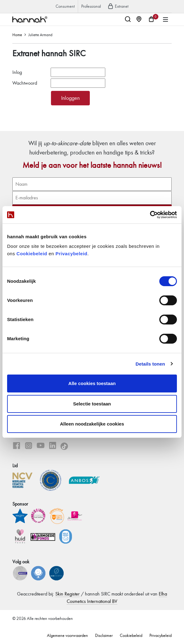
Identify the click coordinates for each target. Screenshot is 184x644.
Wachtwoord (25, 83)
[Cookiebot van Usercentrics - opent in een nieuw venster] (150, 215)
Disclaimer (104, 636)
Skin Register (67, 594)
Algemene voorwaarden (67, 636)
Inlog (17, 72)
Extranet (118, 6)
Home (17, 35)
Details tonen (150, 364)
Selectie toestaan (92, 404)
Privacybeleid (71, 254)
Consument (65, 6)
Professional (91, 6)
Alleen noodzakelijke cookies (92, 424)
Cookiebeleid (32, 254)
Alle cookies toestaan (92, 383)
